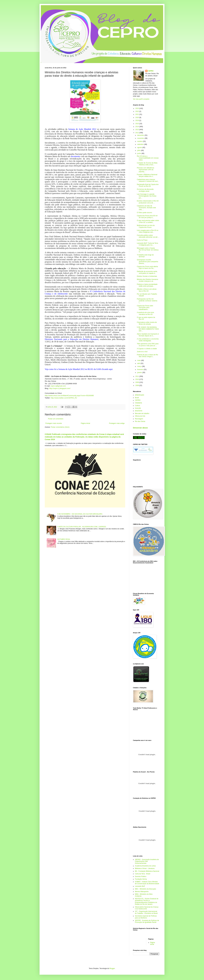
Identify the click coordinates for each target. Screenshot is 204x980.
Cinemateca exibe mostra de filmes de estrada (147, 323)
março (140, 366)
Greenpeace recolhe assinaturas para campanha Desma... (147, 262)
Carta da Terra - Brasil (143, 874)
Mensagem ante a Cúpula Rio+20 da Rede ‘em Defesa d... (148, 250)
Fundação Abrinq (141, 879)
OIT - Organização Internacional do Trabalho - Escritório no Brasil (146, 912)
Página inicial (85, 423)
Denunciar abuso (140, 428)
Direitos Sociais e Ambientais (147, 276)
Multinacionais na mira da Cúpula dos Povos (146, 226)
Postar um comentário (56, 419)
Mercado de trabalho (142, 413)
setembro (141, 144)
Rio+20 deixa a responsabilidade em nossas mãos (148, 158)
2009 (137, 382)
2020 (137, 118)
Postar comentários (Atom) (60, 427)
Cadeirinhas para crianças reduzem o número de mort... (148, 180)
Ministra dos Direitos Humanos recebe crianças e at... (147, 280)
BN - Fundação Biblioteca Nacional (147, 871)
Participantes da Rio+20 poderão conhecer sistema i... (147, 301)
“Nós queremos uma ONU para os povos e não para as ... (148, 345)
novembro (141, 138)
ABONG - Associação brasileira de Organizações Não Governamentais (147, 861)
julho (139, 150)
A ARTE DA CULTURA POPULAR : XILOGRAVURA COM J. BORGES (82, 527)
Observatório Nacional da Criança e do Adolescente (147, 908)
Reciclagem (139, 419)
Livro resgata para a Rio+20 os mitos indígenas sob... (148, 231)
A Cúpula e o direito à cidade (147, 349)
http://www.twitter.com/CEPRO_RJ (64, 398)
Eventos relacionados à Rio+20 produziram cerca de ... (148, 202)
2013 (137, 130)
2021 (137, 114)
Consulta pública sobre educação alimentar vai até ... (148, 236)
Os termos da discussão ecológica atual (145, 190)
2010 (137, 379)
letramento (139, 411)
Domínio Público (141, 877)
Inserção (138, 408)
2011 (137, 376)
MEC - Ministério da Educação (145, 889)
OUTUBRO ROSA (64, 539)
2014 (137, 127)
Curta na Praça (142, 240)
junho (139, 153)
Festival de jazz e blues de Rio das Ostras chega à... (147, 356)
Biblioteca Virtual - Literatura (145, 868)
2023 (137, 108)
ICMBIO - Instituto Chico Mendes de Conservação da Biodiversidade (147, 883)
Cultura (137, 406)
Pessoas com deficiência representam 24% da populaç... (145, 170)
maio (139, 360)
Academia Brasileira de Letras (145, 866)
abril (139, 363)
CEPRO (151, 71)
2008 (137, 385)
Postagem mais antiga (117, 423)
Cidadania (138, 403)
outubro (140, 141)
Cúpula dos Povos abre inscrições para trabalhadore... (145, 308)
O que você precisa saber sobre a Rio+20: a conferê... (148, 221)
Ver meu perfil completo (141, 99)
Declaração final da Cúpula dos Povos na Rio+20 (148, 185)
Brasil (137, 398)
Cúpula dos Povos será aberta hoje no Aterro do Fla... (147, 267)
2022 (137, 111)
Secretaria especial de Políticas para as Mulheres (146, 917)
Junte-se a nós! (142, 352)
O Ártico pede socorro (144, 213)
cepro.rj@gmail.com (58, 386)
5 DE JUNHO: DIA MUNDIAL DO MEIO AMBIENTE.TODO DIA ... (148, 329)
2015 (137, 124)
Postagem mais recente (54, 423)
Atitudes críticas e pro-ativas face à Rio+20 (147, 290)
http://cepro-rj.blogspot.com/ (60, 388)
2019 (137, 120)
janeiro (140, 372)
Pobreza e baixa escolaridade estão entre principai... (147, 285)
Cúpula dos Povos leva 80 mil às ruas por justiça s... (147, 217)
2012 (137, 133)
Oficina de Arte (140, 416)
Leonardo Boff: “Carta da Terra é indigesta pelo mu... (147, 244)
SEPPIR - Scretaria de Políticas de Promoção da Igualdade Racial (147, 921)
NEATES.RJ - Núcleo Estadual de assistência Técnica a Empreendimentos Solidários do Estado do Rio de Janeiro (147, 901)
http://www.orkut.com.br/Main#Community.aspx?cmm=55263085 (69, 396)
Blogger (112, 968)
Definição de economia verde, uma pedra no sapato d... (147, 272)
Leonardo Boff (140, 886)
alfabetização (140, 395)
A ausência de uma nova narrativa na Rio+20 (145, 313)
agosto (140, 147)
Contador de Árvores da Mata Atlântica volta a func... (147, 164)
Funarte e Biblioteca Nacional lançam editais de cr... (147, 175)
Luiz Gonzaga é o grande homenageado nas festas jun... (147, 196)
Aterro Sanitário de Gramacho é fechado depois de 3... (148, 335)
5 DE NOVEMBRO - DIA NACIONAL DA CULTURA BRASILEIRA (80, 514)
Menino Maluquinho (142, 892)
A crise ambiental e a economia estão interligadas (148, 340)
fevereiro (141, 370)
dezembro (141, 135)
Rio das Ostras (140, 421)
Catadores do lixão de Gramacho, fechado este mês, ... (146, 208)
